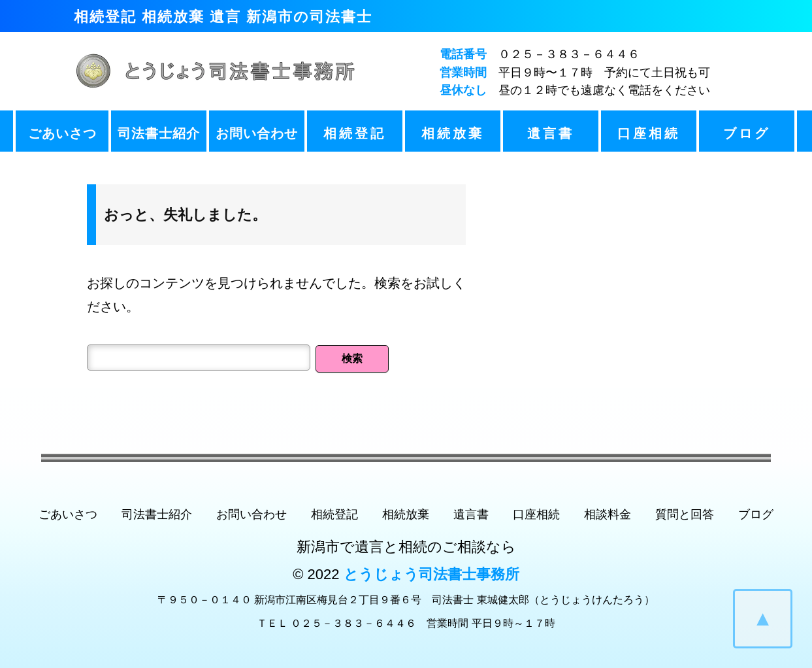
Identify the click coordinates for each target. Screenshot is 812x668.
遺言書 (551, 133)
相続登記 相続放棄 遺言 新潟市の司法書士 (223, 17)
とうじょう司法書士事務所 (431, 574)
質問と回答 (685, 514)
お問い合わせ (257, 133)
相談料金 (608, 514)
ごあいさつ (62, 133)
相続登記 (355, 133)
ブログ (747, 133)
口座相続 (649, 133)
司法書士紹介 (159, 133)
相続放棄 (453, 133)
